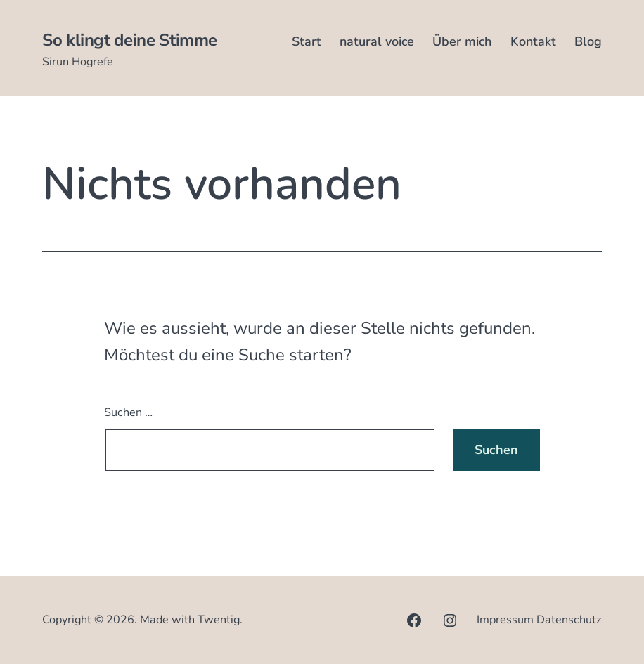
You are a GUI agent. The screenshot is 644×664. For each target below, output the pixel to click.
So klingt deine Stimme (130, 40)
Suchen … (128, 412)
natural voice (377, 41)
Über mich (462, 41)
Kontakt (533, 41)
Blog (588, 41)
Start (307, 41)
